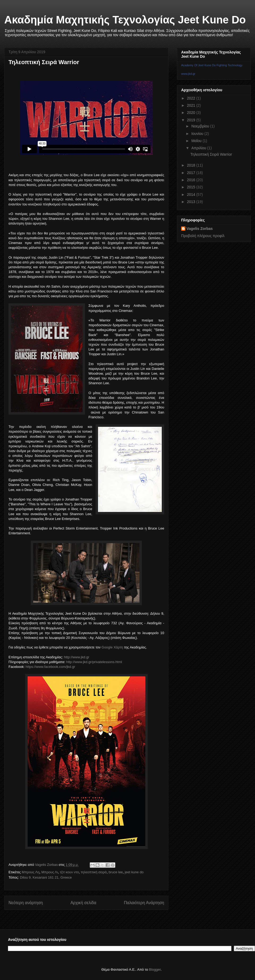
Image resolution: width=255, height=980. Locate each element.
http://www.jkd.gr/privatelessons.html (94, 662)
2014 (192, 195)
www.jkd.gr (188, 74)
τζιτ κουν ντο (69, 872)
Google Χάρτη (112, 647)
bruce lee (116, 872)
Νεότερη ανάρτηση (26, 903)
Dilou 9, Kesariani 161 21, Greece (46, 877)
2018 (192, 165)
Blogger (155, 969)
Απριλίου (199, 148)
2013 (192, 202)
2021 (192, 105)
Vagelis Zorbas (200, 229)
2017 (192, 173)
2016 (192, 180)
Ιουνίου (198, 134)
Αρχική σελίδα (83, 903)
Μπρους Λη (31, 872)
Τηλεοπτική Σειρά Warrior (211, 154)
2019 (192, 120)
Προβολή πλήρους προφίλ (203, 236)
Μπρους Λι (50, 872)
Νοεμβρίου (201, 126)
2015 (192, 187)
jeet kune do (134, 872)
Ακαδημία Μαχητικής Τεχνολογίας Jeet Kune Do (125, 20)
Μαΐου (197, 141)
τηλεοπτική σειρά (94, 872)
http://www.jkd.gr (77, 657)
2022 (192, 98)
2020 (192, 113)
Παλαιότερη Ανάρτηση (144, 903)
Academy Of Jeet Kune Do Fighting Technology (212, 65)
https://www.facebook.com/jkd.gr (50, 667)
